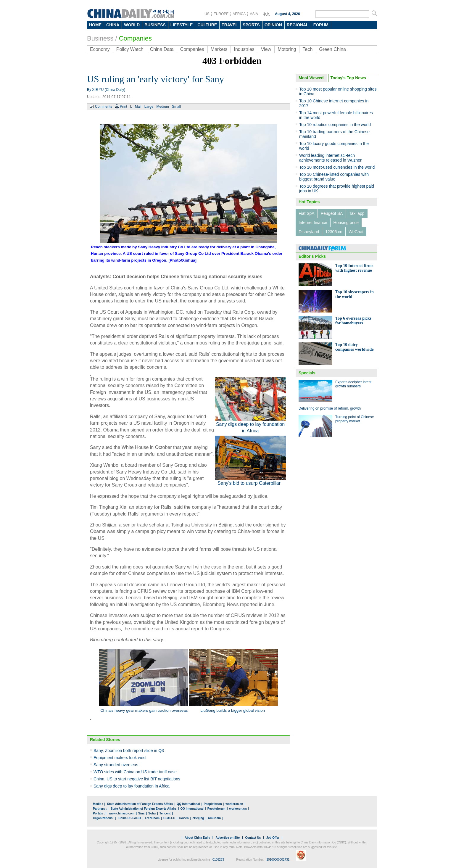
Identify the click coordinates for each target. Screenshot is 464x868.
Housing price (346, 223)
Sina (141, 813)
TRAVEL (230, 25)
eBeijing (198, 818)
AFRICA (239, 14)
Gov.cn (184, 818)
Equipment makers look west (120, 758)
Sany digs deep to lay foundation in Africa (132, 786)
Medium (163, 107)
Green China (332, 49)
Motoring (287, 49)
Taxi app (357, 213)
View (266, 49)
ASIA (254, 14)
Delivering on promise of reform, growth (330, 408)
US (207, 14)
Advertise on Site (228, 838)
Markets (219, 49)
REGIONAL (298, 25)
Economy (100, 49)
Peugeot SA (332, 213)
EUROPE (221, 14)
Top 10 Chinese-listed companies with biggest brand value (334, 177)
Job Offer (273, 838)
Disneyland (309, 232)
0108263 (218, 860)
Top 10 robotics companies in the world (335, 125)
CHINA (113, 25)
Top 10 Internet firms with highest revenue (354, 268)
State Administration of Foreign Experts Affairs (140, 804)
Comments (104, 107)
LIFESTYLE (182, 25)
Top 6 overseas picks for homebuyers (353, 321)
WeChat (356, 232)
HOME (95, 25)
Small (176, 107)
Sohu (152, 813)
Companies (135, 38)
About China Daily (197, 838)
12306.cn (334, 232)
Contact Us (253, 838)
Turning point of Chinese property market (355, 419)
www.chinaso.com (121, 813)
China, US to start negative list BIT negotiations (137, 779)
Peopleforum (213, 804)
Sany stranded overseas (116, 765)
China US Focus (130, 818)
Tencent (165, 813)
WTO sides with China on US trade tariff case (135, 772)
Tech (307, 49)
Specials (307, 373)
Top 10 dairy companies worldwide (355, 347)
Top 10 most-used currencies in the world (337, 167)
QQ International (188, 804)
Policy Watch (130, 49)
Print (124, 107)
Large (149, 107)
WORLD (132, 25)
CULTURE (207, 25)
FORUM (321, 25)
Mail (138, 107)
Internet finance (313, 223)
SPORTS (251, 25)
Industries (244, 49)
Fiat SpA (307, 213)
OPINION (273, 25)
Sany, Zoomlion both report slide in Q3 (129, 751)
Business (100, 38)
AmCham (214, 818)
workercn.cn (234, 804)
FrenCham (152, 818)
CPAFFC (169, 818)
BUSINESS (155, 25)
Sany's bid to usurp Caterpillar (250, 483)
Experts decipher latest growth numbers (353, 384)
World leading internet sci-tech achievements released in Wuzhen (331, 158)
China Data (162, 49)
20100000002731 (278, 860)
